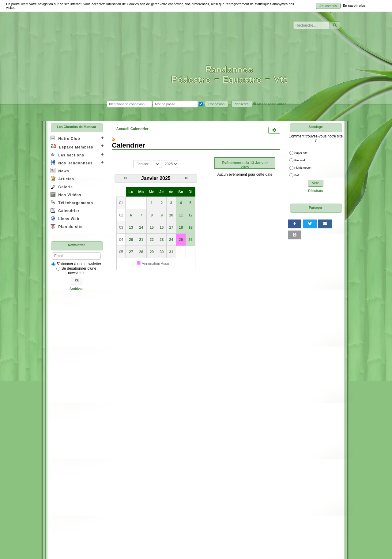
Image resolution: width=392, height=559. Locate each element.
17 (171, 227)
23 (162, 240)
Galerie (62, 187)
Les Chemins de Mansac (77, 127)
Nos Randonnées (72, 163)
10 (171, 215)
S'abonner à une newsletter (76, 264)
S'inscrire (242, 104)
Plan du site (67, 226)
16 (162, 227)
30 (162, 252)
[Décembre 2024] (125, 178)
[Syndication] (113, 139)
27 (131, 252)
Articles (62, 179)
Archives (77, 289)
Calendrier (65, 210)
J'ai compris (328, 6)
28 (141, 252)
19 (190, 227)
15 (152, 227)
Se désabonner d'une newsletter (76, 271)
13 (131, 227)
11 (181, 215)
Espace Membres (72, 146)
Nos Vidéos (66, 195)
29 (152, 252)
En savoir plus (354, 6)
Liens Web (65, 218)
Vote (315, 183)
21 (141, 240)
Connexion (217, 104)
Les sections (67, 155)
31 (171, 252)
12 (190, 215)
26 (190, 240)
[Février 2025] (186, 178)
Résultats (316, 191)
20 (131, 240)
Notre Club (65, 138)
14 (141, 227)
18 (181, 227)
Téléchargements (72, 203)
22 (152, 240)
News (60, 171)
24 (171, 240)
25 (181, 240)
